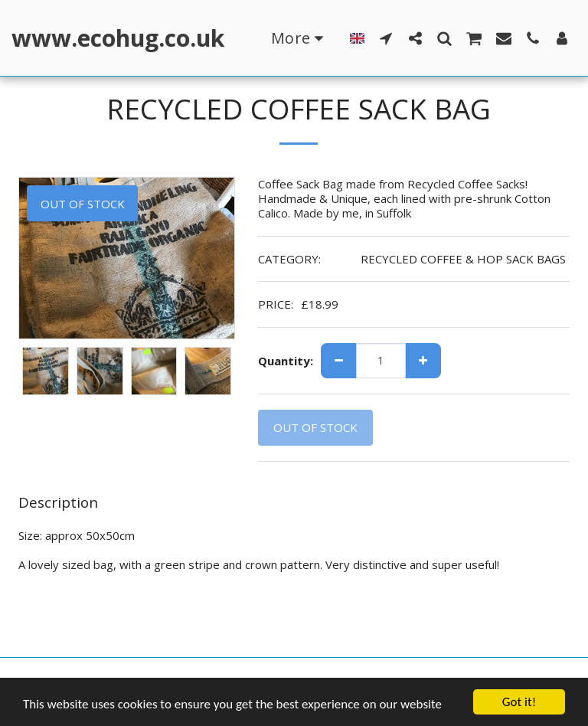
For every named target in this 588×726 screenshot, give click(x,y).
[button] (386, 38)
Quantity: (286, 361)
